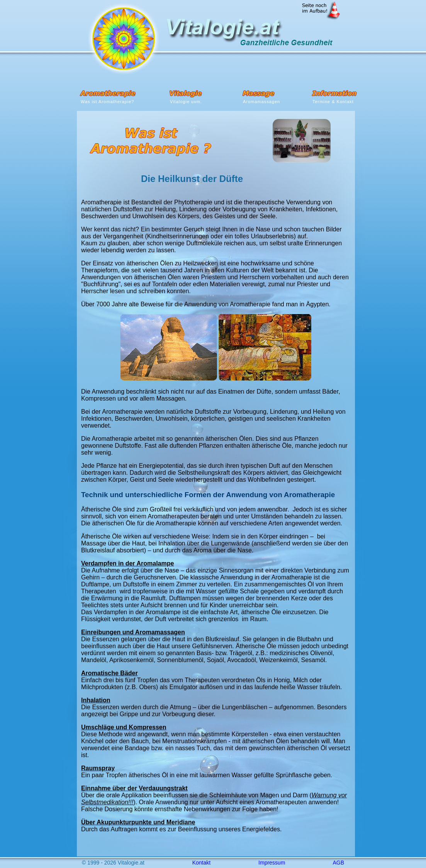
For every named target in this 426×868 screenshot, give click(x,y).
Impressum (272, 863)
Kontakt (201, 863)
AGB (338, 863)
